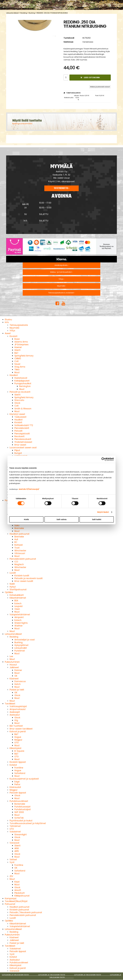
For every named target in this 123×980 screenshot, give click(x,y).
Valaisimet (15, 832)
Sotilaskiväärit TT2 (24, 425)
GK (16, 676)
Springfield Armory (24, 356)
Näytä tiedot (103, 512)
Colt (17, 361)
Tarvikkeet (10, 704)
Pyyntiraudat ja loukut (21, 821)
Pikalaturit (20, 893)
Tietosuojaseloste (19, 325)
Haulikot (14, 375)
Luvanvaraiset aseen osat (23, 448)
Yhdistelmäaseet (23, 442)
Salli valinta (62, 519)
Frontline (19, 768)
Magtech (19, 564)
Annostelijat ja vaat (25, 640)
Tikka (17, 370)
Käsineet (14, 679)
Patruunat (10, 904)
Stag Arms (20, 367)
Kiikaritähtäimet (18, 598)
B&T (16, 353)
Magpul (18, 740)
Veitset (13, 860)
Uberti (17, 350)
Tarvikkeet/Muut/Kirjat (16, 901)
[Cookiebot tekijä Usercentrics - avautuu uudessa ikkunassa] (103, 459)
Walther (18, 626)
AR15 (17, 851)
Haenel (18, 347)
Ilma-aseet (20, 445)
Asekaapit (15, 712)
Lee (11, 656)
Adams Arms (21, 342)
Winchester (20, 551)
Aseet (8, 333)
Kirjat (17, 882)
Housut (13, 665)
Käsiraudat (15, 787)
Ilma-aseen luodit (24, 581)
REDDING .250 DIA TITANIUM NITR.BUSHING (52, 13)
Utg (16, 720)
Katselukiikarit (17, 595)
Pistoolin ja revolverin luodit (29, 578)
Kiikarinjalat (15, 748)
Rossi (17, 339)
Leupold (18, 606)
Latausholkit (21, 648)
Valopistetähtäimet (20, 615)
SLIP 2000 (19, 812)
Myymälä (14, 328)
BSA (16, 601)
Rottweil (18, 545)
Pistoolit (18, 431)
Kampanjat (11, 898)
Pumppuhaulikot (23, 383)
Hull (16, 539)
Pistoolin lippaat (18, 793)
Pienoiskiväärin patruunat (23, 559)
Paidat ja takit (17, 690)
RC (16, 542)
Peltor (17, 784)
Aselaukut (15, 715)
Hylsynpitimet (21, 645)
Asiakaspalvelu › (61, 265)
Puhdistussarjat (22, 807)
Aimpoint (19, 617)
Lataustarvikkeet (12, 13)
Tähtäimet (15, 826)
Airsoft (18, 890)
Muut (17, 372)
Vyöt (12, 862)
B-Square (19, 751)
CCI (16, 562)
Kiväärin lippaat (18, 762)
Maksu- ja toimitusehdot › (61, 272)
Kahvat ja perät (18, 732)
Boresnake (20, 804)
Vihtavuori (20, 553)
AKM (17, 848)
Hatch (18, 684)
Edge (17, 782)
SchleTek (19, 818)
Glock (17, 403)
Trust (17, 548)
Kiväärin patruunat (19, 910)
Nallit (12, 584)
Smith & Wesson (23, 409)
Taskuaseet (20, 417)
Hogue (18, 737)
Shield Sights (21, 623)
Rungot (18, 453)
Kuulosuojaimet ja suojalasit (24, 779)
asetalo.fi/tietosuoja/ (29, 489)
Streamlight (21, 835)
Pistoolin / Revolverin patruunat (26, 912)
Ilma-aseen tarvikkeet (21, 729)
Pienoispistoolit (22, 434)
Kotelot (13, 765)
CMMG (18, 358)
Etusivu (8, 320)
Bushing (32, 13)
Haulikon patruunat (20, 534)
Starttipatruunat (18, 590)
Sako (17, 525)
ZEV (11, 876)
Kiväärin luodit (22, 576)
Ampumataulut (18, 709)
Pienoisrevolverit (23, 439)
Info (7, 322)
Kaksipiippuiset (22, 381)
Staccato (19, 400)
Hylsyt (13, 587)
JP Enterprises (21, 345)
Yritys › (61, 279)
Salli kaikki (97, 519)
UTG (17, 743)
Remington (25, 386)
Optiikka (9, 592)
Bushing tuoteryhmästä (22, 124)
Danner (18, 670)
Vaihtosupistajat (18, 706)
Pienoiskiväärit (22, 428)
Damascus (20, 681)
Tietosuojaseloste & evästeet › (61, 293)
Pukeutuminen (12, 662)
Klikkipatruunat (22, 896)
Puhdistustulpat (23, 809)
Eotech (18, 603)
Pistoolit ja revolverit (20, 392)
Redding (24, 13)
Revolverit (19, 436)
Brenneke (19, 528)
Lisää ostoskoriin (90, 78)
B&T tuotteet (16, 726)
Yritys (12, 331)
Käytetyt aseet (17, 414)
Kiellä (26, 519)
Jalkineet (14, 667)
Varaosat (14, 843)
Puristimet (20, 651)
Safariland (20, 773)
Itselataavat (21, 378)
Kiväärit (14, 336)
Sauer (17, 364)
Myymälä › (61, 286)
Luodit (13, 573)
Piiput (17, 450)
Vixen (17, 609)
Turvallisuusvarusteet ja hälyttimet (28, 823)
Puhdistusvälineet (19, 801)
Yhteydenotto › (61, 188)
